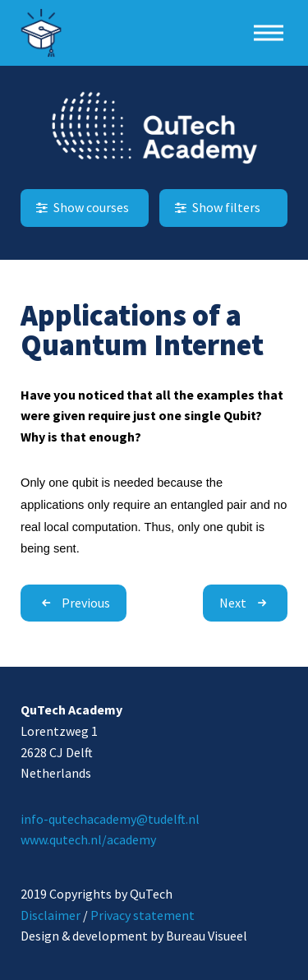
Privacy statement (143, 915)
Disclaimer (51, 915)
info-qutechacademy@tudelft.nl (110, 819)
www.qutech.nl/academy (88, 839)
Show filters (216, 207)
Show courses (81, 207)
